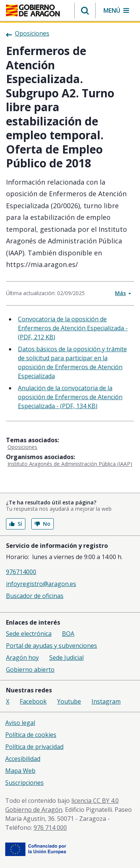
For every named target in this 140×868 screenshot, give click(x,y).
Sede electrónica (29, 634)
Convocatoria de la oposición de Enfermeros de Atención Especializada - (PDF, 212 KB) (73, 328)
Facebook (33, 701)
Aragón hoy (22, 658)
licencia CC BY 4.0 (95, 801)
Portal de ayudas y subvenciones (52, 646)
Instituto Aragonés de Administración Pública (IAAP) (70, 464)
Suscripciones (24, 783)
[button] (85, 10)
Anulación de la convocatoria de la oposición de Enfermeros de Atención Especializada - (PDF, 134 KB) (70, 397)
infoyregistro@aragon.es (41, 584)
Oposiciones (22, 447)
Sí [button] (16, 524)
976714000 (21, 572)
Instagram (106, 701)
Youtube (69, 701)
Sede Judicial (66, 658)
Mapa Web (20, 771)
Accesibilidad (23, 759)
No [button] (43, 524)
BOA (68, 634)
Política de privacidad (34, 747)
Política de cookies (31, 735)
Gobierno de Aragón (34, 810)
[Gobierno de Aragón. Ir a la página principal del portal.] (33, 10)
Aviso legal (20, 723)
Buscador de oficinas (35, 596)
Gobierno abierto (30, 670)
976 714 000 (50, 828)
